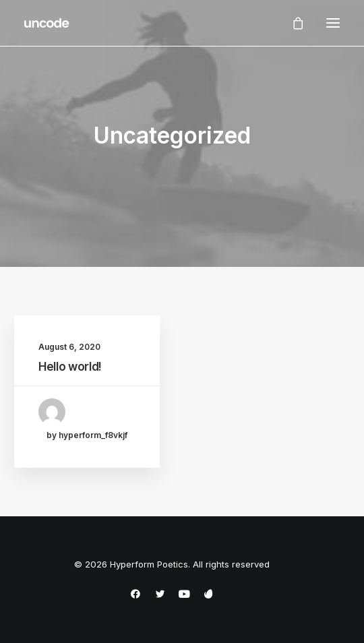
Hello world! (70, 367)
